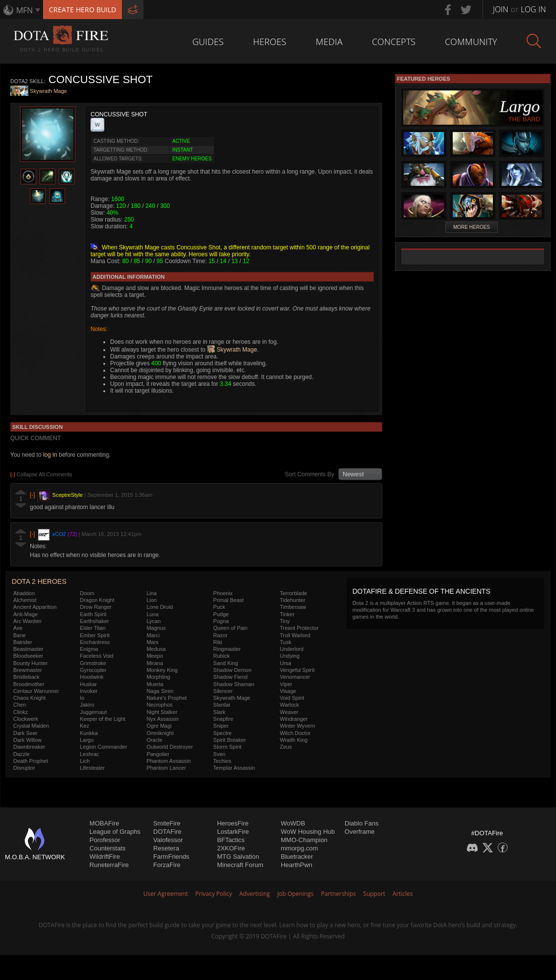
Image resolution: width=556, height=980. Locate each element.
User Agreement (166, 894)
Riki (218, 642)
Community (471, 42)
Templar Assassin (234, 768)
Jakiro (87, 705)
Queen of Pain (231, 628)
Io (82, 698)
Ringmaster (227, 649)
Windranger (294, 719)
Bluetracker (297, 857)
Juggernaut (93, 712)
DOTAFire (167, 832)
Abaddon (24, 593)
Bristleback (26, 677)
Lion (151, 600)
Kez (84, 726)
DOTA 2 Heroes (39, 581)
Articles (403, 894)
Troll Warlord (295, 635)
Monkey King (162, 670)
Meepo (155, 656)
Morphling (158, 677)
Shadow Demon (232, 670)
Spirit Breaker (230, 740)
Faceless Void (96, 656)
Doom (87, 593)
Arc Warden (27, 621)
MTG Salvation (238, 857)
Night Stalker (162, 712)
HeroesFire (232, 823)
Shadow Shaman (234, 684)
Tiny (285, 621)
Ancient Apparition (35, 607)
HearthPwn (297, 865)
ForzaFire (167, 865)
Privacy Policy (214, 894)
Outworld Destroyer (170, 747)
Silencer (223, 691)
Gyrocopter (93, 670)
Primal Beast (229, 600)
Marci (153, 635)
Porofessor (105, 840)
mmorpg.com (300, 848)
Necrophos (159, 705)
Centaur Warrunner (36, 691)
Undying (290, 656)
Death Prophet (31, 761)
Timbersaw (293, 607)
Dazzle (22, 754)
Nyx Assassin (162, 719)
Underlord (292, 649)
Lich (85, 761)
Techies (222, 761)
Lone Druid (160, 607)
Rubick (222, 656)
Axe (18, 628)
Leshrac (89, 754)
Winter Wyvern (298, 726)
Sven (220, 754)
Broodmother (29, 684)
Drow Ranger (96, 607)
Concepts (394, 42)
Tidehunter (293, 600)
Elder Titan (93, 628)
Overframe (359, 832)
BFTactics (231, 840)
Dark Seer (25, 733)
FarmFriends (171, 857)
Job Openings (296, 894)
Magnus (156, 628)
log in (50, 455)
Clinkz (21, 712)
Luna (152, 614)
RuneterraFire (109, 865)
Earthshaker (94, 621)
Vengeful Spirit (297, 670)
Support (374, 894)
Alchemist (25, 600)
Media (329, 42)
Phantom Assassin (169, 761)
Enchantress (95, 642)
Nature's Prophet (166, 698)
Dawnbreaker (29, 747)
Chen (20, 705)
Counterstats (108, 848)
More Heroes (472, 227)
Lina (151, 593)
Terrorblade (294, 593)
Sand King (226, 663)
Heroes (270, 42)
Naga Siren (160, 691)
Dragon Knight (97, 600)
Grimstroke (93, 663)
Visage (288, 691)
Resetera (166, 848)
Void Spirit (292, 698)
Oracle (154, 740)
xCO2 (59, 534)
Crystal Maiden (31, 726)
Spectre (223, 733)
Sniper (221, 726)
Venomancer (295, 677)
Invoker (89, 691)
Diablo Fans (361, 823)
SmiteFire (167, 823)
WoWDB (293, 823)
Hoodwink (92, 677)
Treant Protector (299, 628)
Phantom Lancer (166, 768)
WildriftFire (105, 857)
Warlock (290, 705)
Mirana (155, 663)
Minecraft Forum (240, 865)
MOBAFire (104, 823)
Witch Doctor (295, 733)
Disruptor (24, 768)
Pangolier (158, 754)
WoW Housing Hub (308, 832)
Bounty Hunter (30, 663)
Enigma (89, 649)
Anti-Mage (25, 614)
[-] (33, 495)
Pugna (221, 621)
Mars (152, 642)
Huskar (88, 684)
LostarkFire (233, 832)
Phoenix (223, 593)
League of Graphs (115, 832)
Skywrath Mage (48, 91)
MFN (24, 10)
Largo (87, 740)
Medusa (156, 649)
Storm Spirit (227, 747)
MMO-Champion (304, 840)
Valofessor (168, 840)
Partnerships (338, 894)
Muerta (155, 684)
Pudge (221, 614)
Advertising (255, 894)
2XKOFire (231, 848)
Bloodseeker (28, 656)
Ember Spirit (95, 635)
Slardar (222, 705)
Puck (219, 607)
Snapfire (223, 719)
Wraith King (294, 740)
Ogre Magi (159, 726)
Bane (20, 635)
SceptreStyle (68, 495)
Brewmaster (28, 670)
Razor (220, 635)
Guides (208, 42)
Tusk (286, 642)
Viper (286, 684)
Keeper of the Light (103, 719)
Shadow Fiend (231, 677)
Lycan (153, 621)
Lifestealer (92, 768)
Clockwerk (26, 719)
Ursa (286, 663)
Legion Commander (104, 747)
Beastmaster (28, 649)
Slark (220, 712)
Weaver (289, 712)
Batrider (23, 642)
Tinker (287, 614)
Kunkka (89, 733)
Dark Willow (27, 740)
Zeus (286, 747)
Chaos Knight (29, 698)
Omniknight (160, 733)
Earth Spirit (93, 614)
